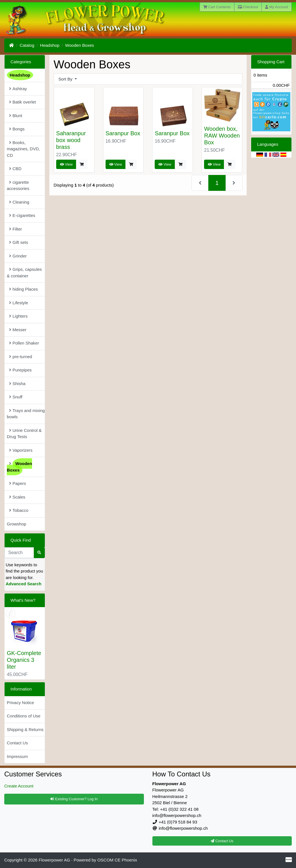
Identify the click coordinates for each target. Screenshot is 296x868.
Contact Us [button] (222, 841)
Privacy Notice (20, 703)
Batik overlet (23, 102)
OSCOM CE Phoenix (117, 860)
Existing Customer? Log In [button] (74, 799)
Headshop (50, 45)
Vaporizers (21, 450)
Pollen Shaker (24, 343)
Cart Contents (217, 7)
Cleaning (19, 202)
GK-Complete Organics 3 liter (24, 660)
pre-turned (21, 357)
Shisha (17, 384)
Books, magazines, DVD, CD (23, 149)
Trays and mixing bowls (26, 414)
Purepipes (20, 370)
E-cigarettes (22, 215)
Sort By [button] (66, 79)
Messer (18, 330)
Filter (15, 229)
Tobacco (19, 510)
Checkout (248, 7)
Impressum (17, 756)
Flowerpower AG (54, 860)
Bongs (17, 129)
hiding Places (23, 289)
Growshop (16, 524)
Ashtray (18, 89)
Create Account (19, 786)
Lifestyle (19, 303)
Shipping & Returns (25, 729)
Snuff (16, 397)
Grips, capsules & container (24, 273)
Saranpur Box (123, 133)
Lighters (18, 316)
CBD (15, 169)
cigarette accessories (18, 185)
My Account (277, 7)
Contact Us (17, 743)
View (66, 164)
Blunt (16, 116)
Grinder (18, 256)
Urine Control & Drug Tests (24, 434)
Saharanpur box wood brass (71, 140)
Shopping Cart (271, 62)
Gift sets (19, 242)
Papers (18, 483)
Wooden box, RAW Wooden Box (222, 136)
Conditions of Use (24, 716)
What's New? (23, 600)
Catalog (27, 45)
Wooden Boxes (80, 45)
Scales (17, 497)
